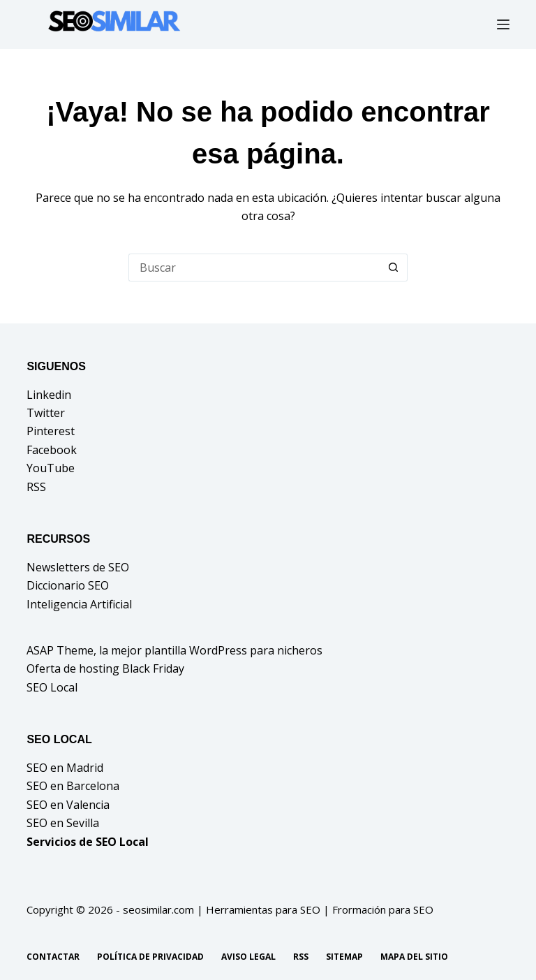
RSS (36, 487)
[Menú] (503, 24)
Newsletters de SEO (78, 567)
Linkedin (49, 395)
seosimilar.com (158, 909)
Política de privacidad (150, 957)
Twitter (46, 413)
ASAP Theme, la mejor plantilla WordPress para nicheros (174, 650)
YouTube (51, 468)
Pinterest (51, 431)
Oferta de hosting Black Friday (105, 668)
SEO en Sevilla (63, 823)
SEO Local (52, 687)
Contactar (53, 957)
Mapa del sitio (414, 957)
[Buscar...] (254, 268)
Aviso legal (248, 957)
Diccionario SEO (68, 585)
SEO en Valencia (68, 805)
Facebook (52, 450)
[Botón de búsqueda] (394, 268)
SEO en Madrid (65, 768)
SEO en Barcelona (73, 786)
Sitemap (344, 957)
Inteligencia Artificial (79, 604)
